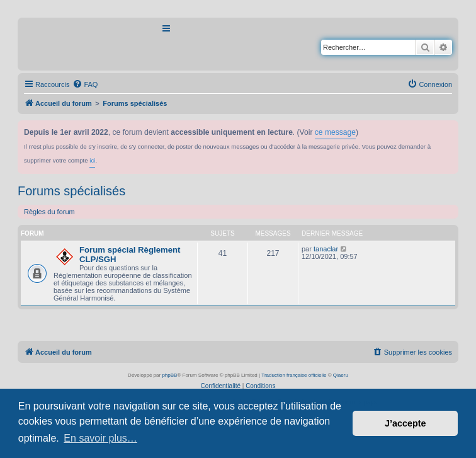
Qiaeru (341, 375)
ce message (335, 132)
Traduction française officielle (294, 375)
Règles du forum (49, 212)
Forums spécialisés (71, 191)
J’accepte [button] (405, 423)
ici (92, 160)
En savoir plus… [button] (100, 438)
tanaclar (326, 249)
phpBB (169, 375)
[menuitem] (85, 84)
